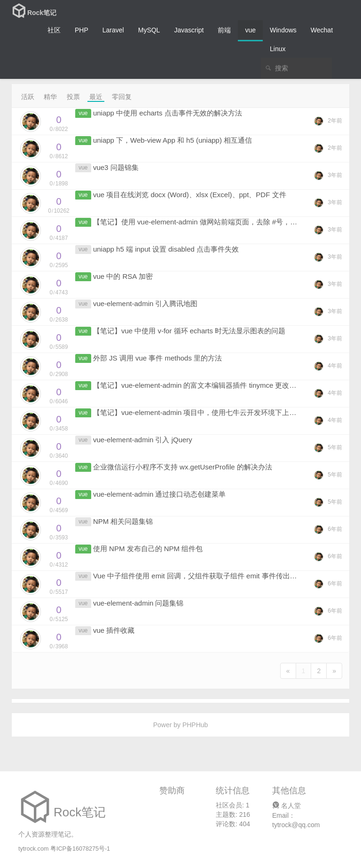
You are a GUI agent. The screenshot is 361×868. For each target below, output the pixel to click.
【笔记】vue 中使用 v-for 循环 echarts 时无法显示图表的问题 (189, 331)
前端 (224, 30)
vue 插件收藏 (114, 630)
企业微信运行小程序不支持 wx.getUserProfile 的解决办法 (183, 467)
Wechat (322, 30)
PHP (82, 30)
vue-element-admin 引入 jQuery (143, 440)
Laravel (113, 30)
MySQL (149, 30)
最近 (96, 97)
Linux (278, 49)
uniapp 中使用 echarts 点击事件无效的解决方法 (168, 113)
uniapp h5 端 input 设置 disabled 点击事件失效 (166, 249)
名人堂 (286, 806)
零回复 (122, 97)
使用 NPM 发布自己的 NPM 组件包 (148, 549)
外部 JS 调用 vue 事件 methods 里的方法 (157, 358)
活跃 (28, 97)
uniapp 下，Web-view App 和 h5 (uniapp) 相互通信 (173, 140)
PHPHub (195, 725)
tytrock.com (33, 849)
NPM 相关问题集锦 (123, 521)
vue (250, 30)
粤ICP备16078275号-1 (80, 849)
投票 (73, 97)
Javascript (189, 30)
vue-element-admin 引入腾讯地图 (145, 303)
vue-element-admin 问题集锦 (138, 603)
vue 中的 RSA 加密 (123, 276)
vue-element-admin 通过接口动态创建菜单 (160, 494)
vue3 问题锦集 (116, 167)
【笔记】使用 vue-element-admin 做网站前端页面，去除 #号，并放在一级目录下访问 (227, 222)
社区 (54, 30)
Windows (283, 30)
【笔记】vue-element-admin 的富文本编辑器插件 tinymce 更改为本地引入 (209, 385)
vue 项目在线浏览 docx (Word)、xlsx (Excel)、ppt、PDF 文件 (190, 195)
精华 (50, 97)
